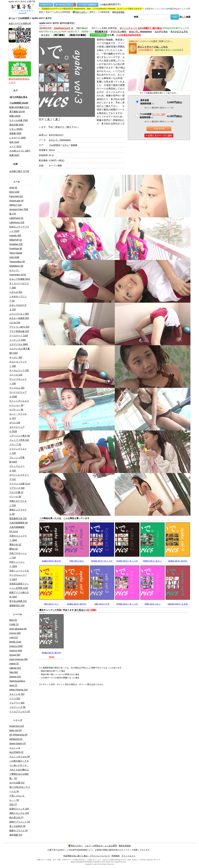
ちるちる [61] (16, 292)
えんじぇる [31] (17, 694)
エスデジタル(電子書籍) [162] (20, 351)
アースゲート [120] (19, 336)
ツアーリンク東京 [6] (20, 436)
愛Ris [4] (14, 549)
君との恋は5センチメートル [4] (20, 789)
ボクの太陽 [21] (17, 783)
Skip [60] (14, 672)
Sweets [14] (15, 677)
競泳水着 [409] (16, 125)
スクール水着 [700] (19, 120)
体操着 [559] (15, 133)
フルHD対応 (23, 18)
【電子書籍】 (59, 35)
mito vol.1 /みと (77, 561)
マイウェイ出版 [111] (20, 484)
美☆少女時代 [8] (17, 826)
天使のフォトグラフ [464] (18, 538)
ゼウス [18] (15, 423)
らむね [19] (15, 323)
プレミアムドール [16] (17, 468)
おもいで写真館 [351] (20, 279)
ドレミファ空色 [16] (19, 440)
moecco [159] (16, 646)
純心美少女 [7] (16, 817)
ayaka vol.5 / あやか (52, 561)
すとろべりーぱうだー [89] (19, 286)
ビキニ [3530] (16, 129)
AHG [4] (13, 188)
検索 (136, 17)
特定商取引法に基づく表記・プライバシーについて (87, 856)
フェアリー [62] (17, 703)
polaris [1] (14, 664)
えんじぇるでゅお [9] (20, 757)
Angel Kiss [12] (17, 726)
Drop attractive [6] (18, 629)
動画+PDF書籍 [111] (19, 107)
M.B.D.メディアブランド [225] (19, 229)
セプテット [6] (16, 410)
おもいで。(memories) (140, 32)
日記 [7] (13, 804)
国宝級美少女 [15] (18, 518)
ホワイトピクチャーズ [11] (19, 477)
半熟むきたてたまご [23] (18, 503)
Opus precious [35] (19, 659)
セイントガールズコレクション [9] (19, 403)
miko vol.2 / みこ (153, 604)
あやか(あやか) (56, 135)
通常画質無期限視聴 (147, 102)
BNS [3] (13, 620)
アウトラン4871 (118, 32)
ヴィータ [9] (15, 497)
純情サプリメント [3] (20, 822)
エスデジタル (161, 32)
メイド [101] (15, 146)
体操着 (74, 145)
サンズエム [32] (17, 388)
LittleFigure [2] (16, 218)
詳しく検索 (185, 17)
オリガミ (45, 35)
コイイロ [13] (16, 375)
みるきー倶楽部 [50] (19, 318)
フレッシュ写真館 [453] (17, 460)
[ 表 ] (49, 119)
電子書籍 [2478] (17, 112)
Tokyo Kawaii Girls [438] (16, 255)
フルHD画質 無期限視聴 (152, 116)
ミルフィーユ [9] (17, 707)
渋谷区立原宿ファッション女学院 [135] (19, 586)
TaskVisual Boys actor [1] (17, 683)
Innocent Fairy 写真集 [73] (19, 212)
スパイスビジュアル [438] (18, 394)
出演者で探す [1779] (19, 171)
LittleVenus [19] (17, 222)
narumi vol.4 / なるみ (178, 604)
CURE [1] (14, 624)
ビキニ (66, 145)
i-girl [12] (14, 637)
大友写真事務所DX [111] (17, 529)
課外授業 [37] (16, 835)
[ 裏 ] (57, 119)
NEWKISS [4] (16, 739)
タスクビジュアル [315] (17, 429)
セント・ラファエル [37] (18, 416)
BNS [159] (14, 192)
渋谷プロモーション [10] (18, 555)
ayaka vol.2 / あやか (77, 604)
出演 (43, 135)
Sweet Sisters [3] (17, 743)
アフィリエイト (128, 856)
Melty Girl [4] (15, 730)
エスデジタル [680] (19, 344)
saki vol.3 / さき (102, 604)
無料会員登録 (118, 12)
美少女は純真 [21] (18, 601)
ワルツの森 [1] (16, 492)
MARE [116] (15, 642)
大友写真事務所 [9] (18, 523)
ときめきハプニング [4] (18, 299)
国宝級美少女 (101, 32)
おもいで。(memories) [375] (18, 272)
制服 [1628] (15, 116)
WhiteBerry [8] (16, 266)
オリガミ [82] (16, 357)
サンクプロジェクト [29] (18, 381)
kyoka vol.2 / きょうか (127, 561)
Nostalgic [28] (16, 244)
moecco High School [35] (16, 653)
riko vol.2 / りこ (51, 604)
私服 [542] (14, 155)
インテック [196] (17, 340)
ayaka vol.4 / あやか (178, 561)
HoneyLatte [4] (16, 201)
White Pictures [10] (19, 690)
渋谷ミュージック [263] (17, 564)
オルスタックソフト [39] (18, 364)
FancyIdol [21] (16, 196)
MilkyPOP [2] (16, 240)
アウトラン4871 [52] (19, 327)
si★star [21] (15, 668)
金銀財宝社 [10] (17, 605)
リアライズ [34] (17, 488)
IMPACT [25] (15, 205)
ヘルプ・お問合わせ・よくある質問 (101, 846)
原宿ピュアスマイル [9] (18, 512)
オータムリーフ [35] (19, 370)
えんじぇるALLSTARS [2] (16, 750)
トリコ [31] (15, 698)
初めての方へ (80, 12)
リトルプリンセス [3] (20, 711)
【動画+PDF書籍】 (78, 35)
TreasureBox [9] (17, 262)
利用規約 (116, 856)
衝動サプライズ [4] (18, 831)
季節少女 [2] (15, 545)
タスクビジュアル (179, 32)
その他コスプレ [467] (20, 151)
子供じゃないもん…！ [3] (17, 798)
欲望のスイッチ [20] (19, 809)
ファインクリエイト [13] (18, 451)
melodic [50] (15, 235)
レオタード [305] (17, 138)
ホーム (12, 18)
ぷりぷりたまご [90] (19, 314)
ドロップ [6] (15, 444)
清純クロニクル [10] (19, 813)
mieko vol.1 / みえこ (153, 561)
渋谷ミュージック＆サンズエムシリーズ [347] (19, 575)
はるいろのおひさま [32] (18, 307)
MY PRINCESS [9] (18, 735)
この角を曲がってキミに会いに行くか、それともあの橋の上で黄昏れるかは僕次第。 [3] (19, 770)
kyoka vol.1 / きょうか (127, 604)
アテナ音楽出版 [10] (19, 331)
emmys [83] (15, 633)
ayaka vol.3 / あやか (52, 653)
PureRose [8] (16, 249)
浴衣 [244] (14, 142)
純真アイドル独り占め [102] (19, 595)
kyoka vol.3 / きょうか (102, 561)
